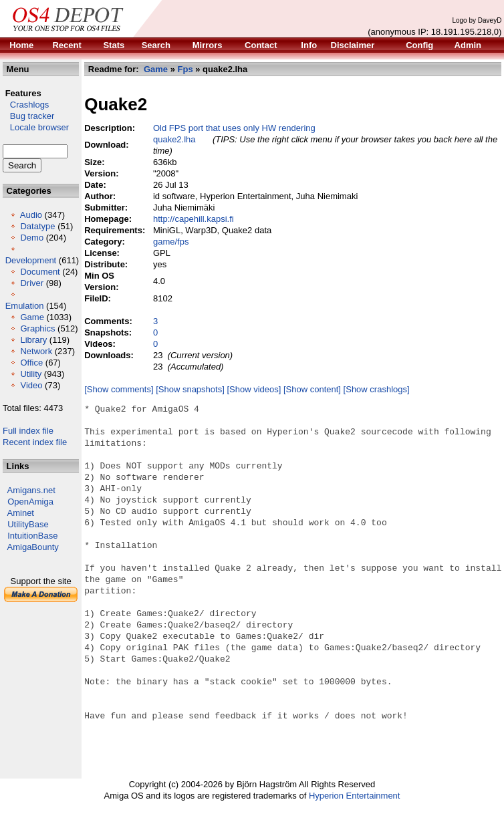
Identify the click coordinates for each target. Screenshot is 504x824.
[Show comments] (119, 389)
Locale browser (36, 127)
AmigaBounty (33, 547)
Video (31, 385)
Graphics (37, 328)
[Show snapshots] (190, 389)
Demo (32, 238)
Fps (185, 69)
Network (36, 351)
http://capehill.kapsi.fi (194, 219)
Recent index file (35, 442)
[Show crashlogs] (377, 389)
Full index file (28, 431)
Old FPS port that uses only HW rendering (234, 128)
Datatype (37, 226)
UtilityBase (28, 524)
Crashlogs (26, 105)
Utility (31, 374)
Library (33, 340)
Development (31, 260)
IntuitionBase (32, 536)
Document (40, 272)
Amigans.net (31, 490)
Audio (31, 215)
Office (31, 363)
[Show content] (312, 389)
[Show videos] (254, 389)
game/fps (171, 242)
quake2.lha (174, 139)
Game (32, 317)
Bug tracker (28, 116)
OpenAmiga (30, 502)
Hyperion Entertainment (355, 796)
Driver (32, 283)
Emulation (25, 306)
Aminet (21, 513)
